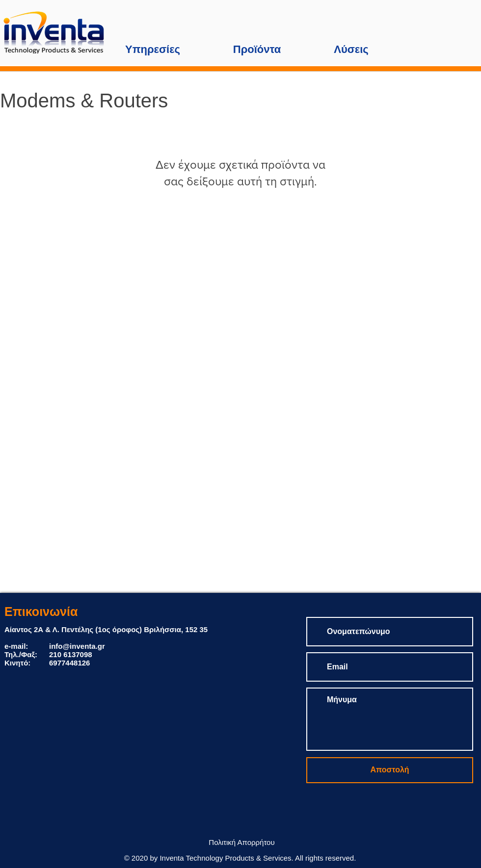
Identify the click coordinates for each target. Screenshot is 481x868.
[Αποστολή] (390, 770)
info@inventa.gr (77, 646)
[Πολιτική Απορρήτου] (242, 842)
